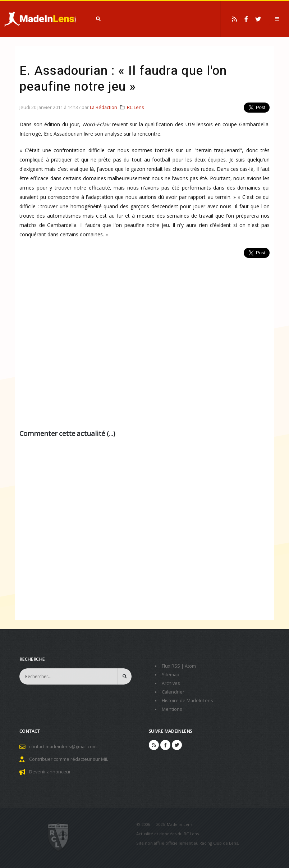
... (111, 433)
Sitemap (171, 675)
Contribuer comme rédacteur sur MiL (69, 759)
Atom (190, 666)
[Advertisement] (144, 330)
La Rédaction (104, 107)
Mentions (172, 709)
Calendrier (173, 692)
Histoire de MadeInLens (187, 701)
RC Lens (136, 107)
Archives (171, 683)
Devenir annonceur (50, 772)
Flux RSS (171, 666)
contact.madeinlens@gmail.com (63, 747)
